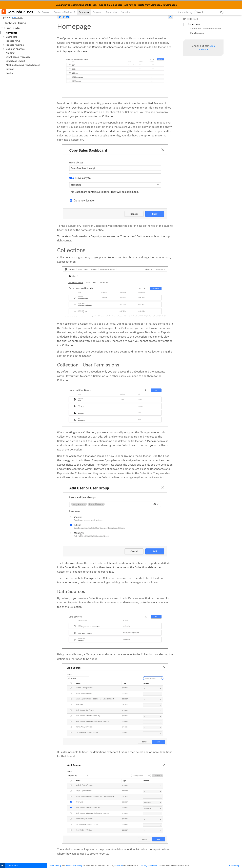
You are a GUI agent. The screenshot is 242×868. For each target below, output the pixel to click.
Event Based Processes (18, 57)
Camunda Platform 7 (64, 12)
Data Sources (197, 33)
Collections (194, 24)
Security (126, 12)
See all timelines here (111, 5)
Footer (9, 73)
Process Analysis (15, 45)
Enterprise (112, 12)
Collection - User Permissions (206, 29)
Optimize (84, 12)
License (10, 69)
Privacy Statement (149, 866)
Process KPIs (13, 41)
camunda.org (55, 866)
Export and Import (15, 61)
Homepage (12, 33)
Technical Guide (15, 23)
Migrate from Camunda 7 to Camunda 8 (157, 5)
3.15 (14, 17)
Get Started (44, 12)
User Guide (12, 28)
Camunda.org (185, 12)
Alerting (10, 53)
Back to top (234, 866)
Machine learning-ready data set (23, 65)
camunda (119, 866)
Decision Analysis (15, 49)
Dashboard (12, 37)
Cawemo (97, 12)
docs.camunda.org (74, 866)
